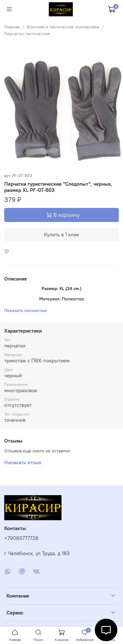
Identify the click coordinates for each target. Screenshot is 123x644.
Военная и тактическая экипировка (63, 27)
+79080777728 (21, 538)
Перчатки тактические (27, 33)
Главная (12, 27)
